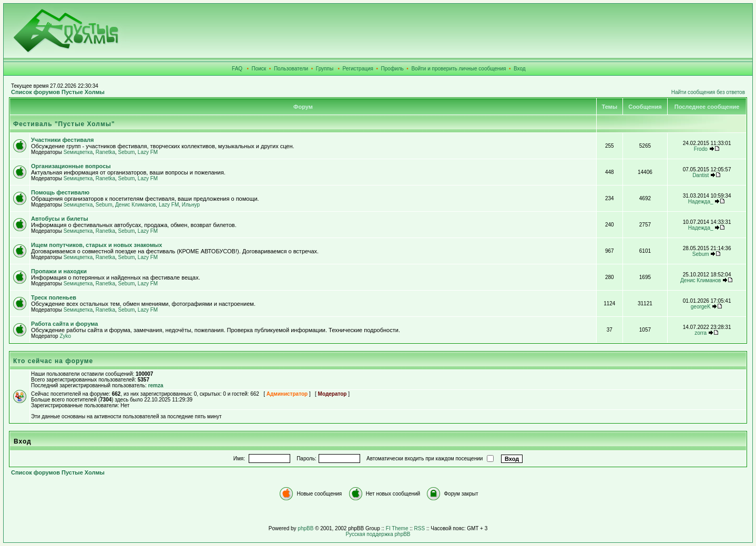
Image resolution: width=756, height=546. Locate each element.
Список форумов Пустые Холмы (58, 92)
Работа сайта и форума (64, 324)
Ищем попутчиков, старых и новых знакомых (96, 245)
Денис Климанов (135, 205)
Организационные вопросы (71, 166)
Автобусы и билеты (60, 219)
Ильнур (191, 205)
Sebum (127, 152)
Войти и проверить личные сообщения (458, 69)
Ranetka (105, 152)
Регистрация (358, 69)
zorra (701, 333)
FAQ (237, 69)
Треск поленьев (54, 297)
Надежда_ (701, 202)
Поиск (259, 69)
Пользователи (291, 69)
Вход (520, 69)
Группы (325, 69)
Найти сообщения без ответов (708, 92)
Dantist (701, 175)
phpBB (305, 528)
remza (156, 385)
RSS (420, 528)
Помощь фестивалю (60, 192)
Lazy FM (148, 152)
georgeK (701, 307)
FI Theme (397, 528)
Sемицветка (78, 152)
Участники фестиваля (62, 140)
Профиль (392, 69)
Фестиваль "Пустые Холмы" (64, 124)
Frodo (701, 149)
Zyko (65, 336)
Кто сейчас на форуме (53, 361)
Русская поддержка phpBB (378, 534)
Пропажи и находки (59, 271)
